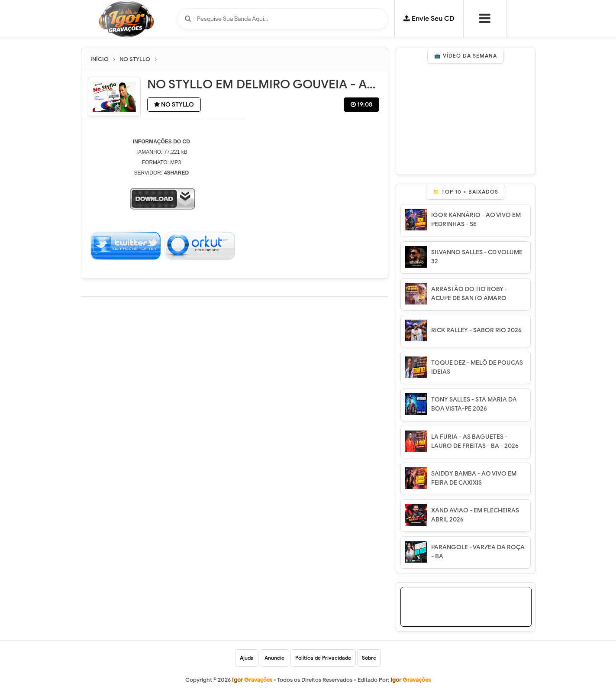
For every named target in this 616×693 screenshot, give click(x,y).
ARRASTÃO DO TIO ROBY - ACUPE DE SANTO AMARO (469, 294)
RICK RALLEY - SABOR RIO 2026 (476, 330)
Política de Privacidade (323, 658)
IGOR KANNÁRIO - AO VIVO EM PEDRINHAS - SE (476, 220)
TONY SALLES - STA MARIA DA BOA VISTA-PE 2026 (474, 404)
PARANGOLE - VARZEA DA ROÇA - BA (478, 552)
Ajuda (247, 658)
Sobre (369, 658)
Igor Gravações (411, 680)
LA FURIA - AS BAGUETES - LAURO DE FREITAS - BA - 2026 (475, 441)
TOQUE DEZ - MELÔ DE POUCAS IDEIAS (477, 367)
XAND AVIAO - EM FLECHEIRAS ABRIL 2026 (475, 515)
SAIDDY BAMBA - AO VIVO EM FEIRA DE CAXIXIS (474, 478)
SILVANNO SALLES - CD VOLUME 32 (477, 257)
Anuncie (274, 658)
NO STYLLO (174, 105)
